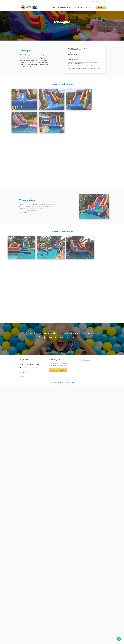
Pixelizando (73, 382)
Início (55, 7)
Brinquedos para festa (65, 7)
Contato (89, 7)
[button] (101, 8)
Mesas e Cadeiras (79, 7)
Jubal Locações (86, 360)
